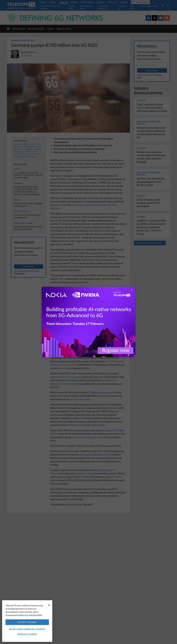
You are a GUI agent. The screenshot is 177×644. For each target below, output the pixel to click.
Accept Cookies (27, 622)
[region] (27, 621)
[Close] (49, 605)
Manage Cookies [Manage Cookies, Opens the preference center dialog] (27, 634)
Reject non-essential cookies (27, 629)
